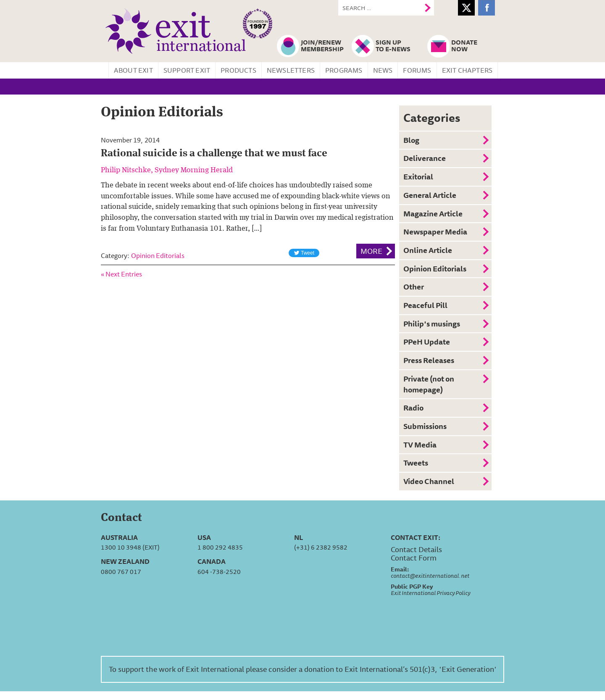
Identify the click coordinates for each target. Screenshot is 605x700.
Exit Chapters (467, 70)
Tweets (416, 463)
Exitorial (418, 176)
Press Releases (429, 360)
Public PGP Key (412, 587)
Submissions (425, 426)
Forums (417, 70)
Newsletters (291, 70)
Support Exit (187, 70)
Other (414, 287)
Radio (413, 408)
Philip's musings (432, 324)
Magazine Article (433, 213)
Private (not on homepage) (429, 384)
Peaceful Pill (425, 305)
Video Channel (429, 481)
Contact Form (414, 558)
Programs (344, 70)
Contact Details (416, 549)
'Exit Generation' (468, 669)
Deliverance (425, 158)
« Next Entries (121, 274)
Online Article (428, 250)
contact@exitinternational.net (430, 576)
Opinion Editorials (158, 255)
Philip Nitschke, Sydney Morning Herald (167, 170)
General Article (430, 195)
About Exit (133, 70)
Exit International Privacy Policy (430, 593)
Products (238, 70)
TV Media (420, 445)
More (371, 251)
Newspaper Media (435, 232)
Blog (411, 140)
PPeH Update (427, 342)
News (383, 70)
